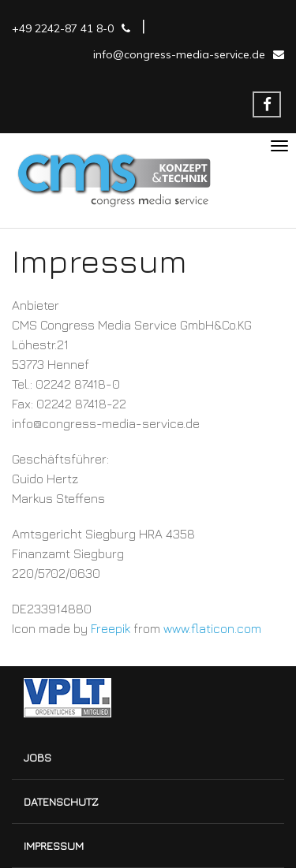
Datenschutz (61, 801)
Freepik (111, 628)
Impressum (54, 846)
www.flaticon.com (212, 628)
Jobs (37, 757)
